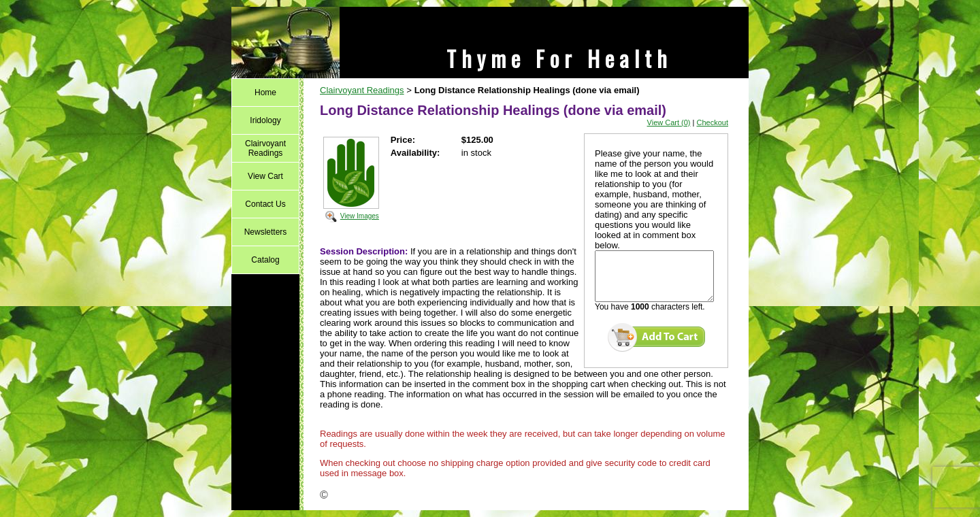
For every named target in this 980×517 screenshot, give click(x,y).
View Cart (265, 176)
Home (265, 93)
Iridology (265, 120)
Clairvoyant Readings (265, 148)
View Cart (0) (669, 122)
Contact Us (265, 204)
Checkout (713, 122)
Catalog (265, 260)
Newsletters (266, 232)
